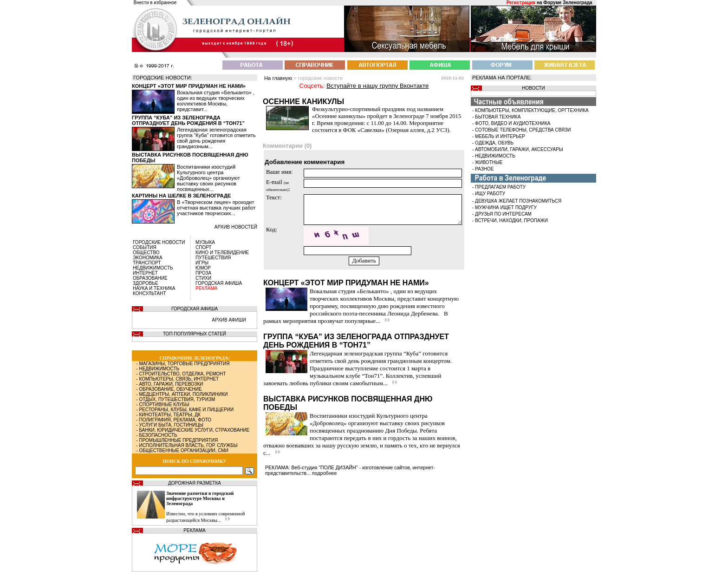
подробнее (324, 473)
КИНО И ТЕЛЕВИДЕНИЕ (222, 253)
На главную (278, 78)
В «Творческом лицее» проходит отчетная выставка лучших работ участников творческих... (216, 208)
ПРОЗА (203, 273)
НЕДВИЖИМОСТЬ (153, 268)
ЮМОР (203, 268)
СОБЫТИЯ (145, 247)
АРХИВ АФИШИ (229, 320)
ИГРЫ (202, 263)
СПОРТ (204, 247)
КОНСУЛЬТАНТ (149, 293)
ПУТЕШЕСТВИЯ (213, 258)
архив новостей (236, 227)
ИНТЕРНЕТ (145, 273)
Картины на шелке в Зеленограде (181, 196)
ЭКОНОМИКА (148, 258)
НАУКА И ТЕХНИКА (154, 288)
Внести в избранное (155, 3)
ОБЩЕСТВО (146, 253)
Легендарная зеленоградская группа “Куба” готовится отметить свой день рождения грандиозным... (216, 138)
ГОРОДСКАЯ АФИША (219, 283)
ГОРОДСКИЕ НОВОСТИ (159, 242)
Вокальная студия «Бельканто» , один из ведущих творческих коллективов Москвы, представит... (216, 101)
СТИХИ (203, 278)
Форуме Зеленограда (568, 3)
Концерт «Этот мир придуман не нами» (189, 86)
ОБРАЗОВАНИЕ (150, 278)
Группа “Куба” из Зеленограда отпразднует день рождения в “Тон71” (188, 120)
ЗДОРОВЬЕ (146, 283)
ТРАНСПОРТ (147, 263)
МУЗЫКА (205, 242)
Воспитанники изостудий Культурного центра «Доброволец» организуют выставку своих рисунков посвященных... (208, 178)
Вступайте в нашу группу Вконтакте (377, 86)
